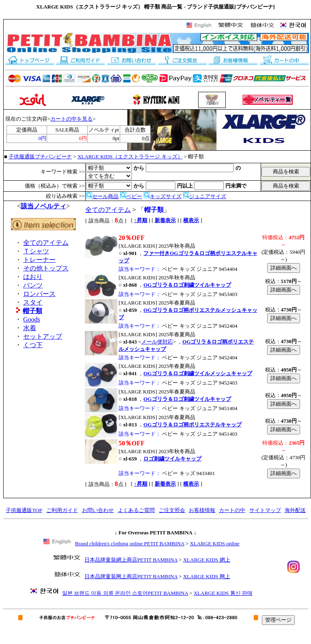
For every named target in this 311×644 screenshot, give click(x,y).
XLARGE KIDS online (215, 544)
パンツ (33, 285)
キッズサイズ (163, 196)
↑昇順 (141, 220)
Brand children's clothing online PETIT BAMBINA (130, 544)
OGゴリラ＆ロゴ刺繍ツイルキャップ (187, 285)
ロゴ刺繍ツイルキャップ (172, 459)
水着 (30, 328)
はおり (33, 277)
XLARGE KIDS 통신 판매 (223, 593)
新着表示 (165, 220)
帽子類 (32, 311)
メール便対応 (157, 342)
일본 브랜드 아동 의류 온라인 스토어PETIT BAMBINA (125, 593)
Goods (32, 319)
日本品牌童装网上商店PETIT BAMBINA (131, 576)
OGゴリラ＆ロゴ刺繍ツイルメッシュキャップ (198, 373)
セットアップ (43, 336)
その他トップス (46, 268)
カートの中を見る (71, 119)
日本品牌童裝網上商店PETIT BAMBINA (131, 560)
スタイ (33, 302)
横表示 (191, 220)
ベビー (131, 196)
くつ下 (33, 345)
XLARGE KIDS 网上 (207, 576)
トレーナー (39, 260)
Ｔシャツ (36, 251)
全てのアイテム (46, 243)
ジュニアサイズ (205, 196)
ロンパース (39, 294)
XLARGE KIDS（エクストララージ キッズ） (130, 157)
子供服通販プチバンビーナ (40, 157)
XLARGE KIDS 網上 (207, 560)
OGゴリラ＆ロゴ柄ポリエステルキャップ (192, 425)
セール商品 (102, 196)
